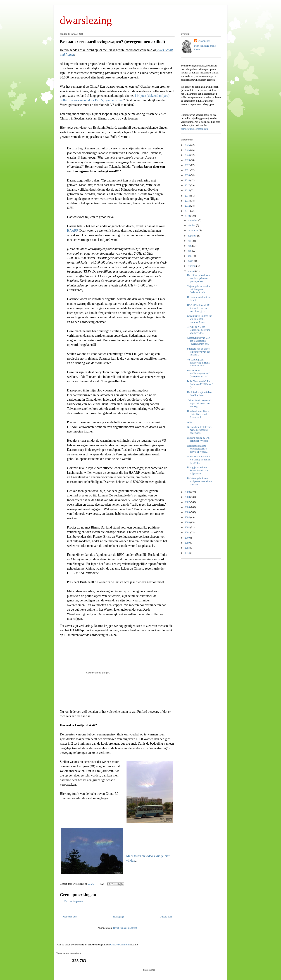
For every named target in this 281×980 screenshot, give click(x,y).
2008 (188, 497)
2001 (188, 533)
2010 (188, 216)
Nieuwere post (70, 917)
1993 (188, 548)
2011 (188, 211)
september (193, 230)
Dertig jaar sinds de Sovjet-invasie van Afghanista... (198, 471)
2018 (188, 181)
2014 (188, 196)
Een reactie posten (74, 901)
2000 (188, 538)
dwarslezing (86, 20)
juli (190, 241)
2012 (188, 206)
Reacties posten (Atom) (125, 928)
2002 (188, 528)
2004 (188, 518)
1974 (188, 553)
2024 (188, 155)
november (193, 220)
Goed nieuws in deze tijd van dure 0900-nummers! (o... (200, 319)
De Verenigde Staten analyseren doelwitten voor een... (199, 481)
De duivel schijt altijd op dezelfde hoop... (199, 394)
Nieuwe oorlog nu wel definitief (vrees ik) (198, 439)
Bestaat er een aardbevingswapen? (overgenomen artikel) (112, 42)
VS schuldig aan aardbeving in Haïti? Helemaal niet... (199, 363)
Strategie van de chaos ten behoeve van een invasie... (199, 352)
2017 (188, 186)
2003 (188, 523)
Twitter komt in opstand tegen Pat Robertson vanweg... (199, 403)
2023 (188, 160)
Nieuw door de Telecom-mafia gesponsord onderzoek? (200, 430)
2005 (188, 512)
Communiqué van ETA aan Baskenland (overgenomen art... (199, 341)
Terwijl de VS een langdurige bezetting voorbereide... (199, 330)
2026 (188, 145)
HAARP (72, 231)
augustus (192, 236)
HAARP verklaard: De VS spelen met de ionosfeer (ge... (198, 308)
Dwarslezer (204, 41)
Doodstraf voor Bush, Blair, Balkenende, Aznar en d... (198, 414)
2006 (188, 507)
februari (192, 266)
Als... (190, 422)
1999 (188, 543)
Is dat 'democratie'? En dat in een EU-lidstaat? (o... (200, 384)
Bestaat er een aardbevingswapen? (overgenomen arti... (199, 374)
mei (190, 251)
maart (191, 261)
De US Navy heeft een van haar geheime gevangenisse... (198, 278)
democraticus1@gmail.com (195, 129)
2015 (188, 191)
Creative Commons (120, 945)
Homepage (118, 917)
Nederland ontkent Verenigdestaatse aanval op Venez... (198, 449)
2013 (188, 201)
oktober (192, 225)
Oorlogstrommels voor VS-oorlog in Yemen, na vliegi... (199, 460)
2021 (188, 170)
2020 (188, 175)
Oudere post (166, 917)
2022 (188, 165)
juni (190, 246)
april (190, 256)
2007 (188, 502)
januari (191, 271)
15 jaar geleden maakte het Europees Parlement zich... (199, 289)
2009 (188, 492)
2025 (188, 150)
